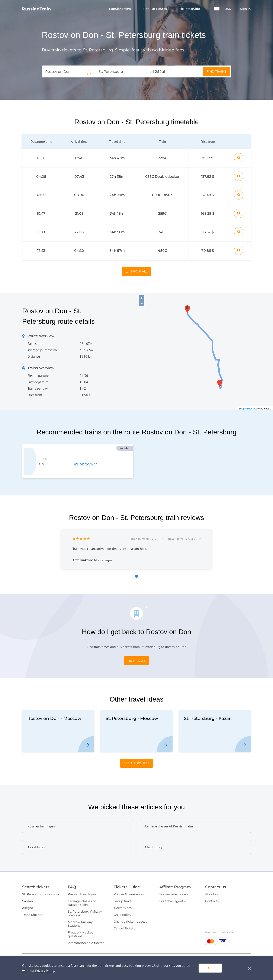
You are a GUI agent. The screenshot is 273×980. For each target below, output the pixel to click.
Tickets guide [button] (190, 9)
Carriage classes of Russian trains (82, 883)
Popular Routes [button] (155, 9)
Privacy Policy (45, 971)
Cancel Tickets (124, 909)
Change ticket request (130, 902)
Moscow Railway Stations (80, 904)
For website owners (174, 875)
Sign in (245, 9)
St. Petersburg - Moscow (41, 875)
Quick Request (235, 942)
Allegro (28, 888)
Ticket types (123, 888)
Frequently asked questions (81, 915)
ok (210, 968)
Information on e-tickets (86, 923)
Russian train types (82, 875)
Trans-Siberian (33, 895)
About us (212, 875)
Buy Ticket (136, 641)
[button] (217, 9)
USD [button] (228, 9)
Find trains (216, 71)
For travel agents (172, 882)
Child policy (122, 895)
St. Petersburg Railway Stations (85, 894)
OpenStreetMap (250, 396)
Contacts (212, 882)
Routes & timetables (129, 875)
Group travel (123, 882)
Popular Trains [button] (120, 9)
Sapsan (28, 882)
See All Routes (136, 744)
